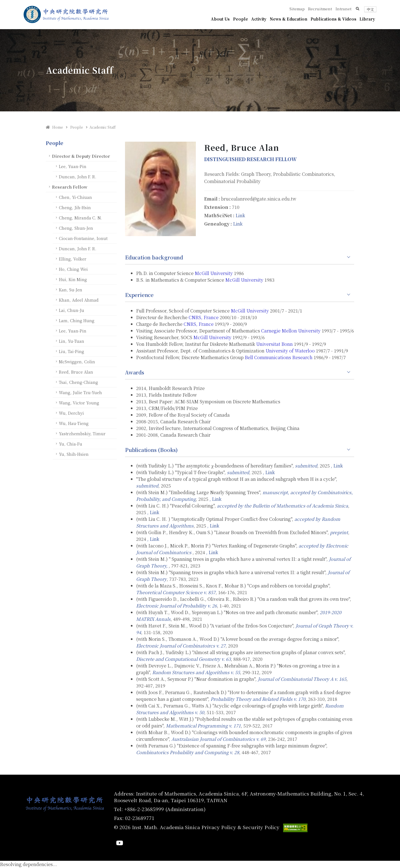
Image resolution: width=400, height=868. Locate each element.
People (241, 19)
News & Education (288, 19)
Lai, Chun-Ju (72, 310)
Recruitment (320, 9)
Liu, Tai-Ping (72, 351)
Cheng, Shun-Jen (76, 228)
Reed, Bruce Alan (76, 372)
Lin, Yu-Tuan (72, 341)
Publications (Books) (151, 450)
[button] (358, 9)
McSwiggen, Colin (77, 362)
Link (240, 215)
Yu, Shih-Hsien (74, 454)
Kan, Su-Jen (71, 290)
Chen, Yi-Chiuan (75, 197)
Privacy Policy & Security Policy (240, 827)
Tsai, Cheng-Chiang (78, 382)
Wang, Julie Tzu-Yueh (80, 392)
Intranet (343, 9)
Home (54, 127)
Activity (259, 19)
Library (367, 19)
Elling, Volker (73, 259)
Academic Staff (102, 127)
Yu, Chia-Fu (71, 444)
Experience (139, 295)
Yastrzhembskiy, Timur (82, 433)
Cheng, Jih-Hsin (75, 207)
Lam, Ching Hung (77, 320)
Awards (135, 372)
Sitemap (297, 9)
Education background (154, 257)
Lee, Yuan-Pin (73, 166)
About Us (220, 19)
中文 (370, 9)
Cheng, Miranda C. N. (80, 218)
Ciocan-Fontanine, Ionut (83, 238)
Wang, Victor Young (79, 403)
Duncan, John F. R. (78, 177)
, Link (337, 466)
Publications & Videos (333, 19)
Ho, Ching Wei (73, 269)
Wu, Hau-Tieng (74, 423)
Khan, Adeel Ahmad (79, 300)
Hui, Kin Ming (73, 279)
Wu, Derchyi (71, 413)
